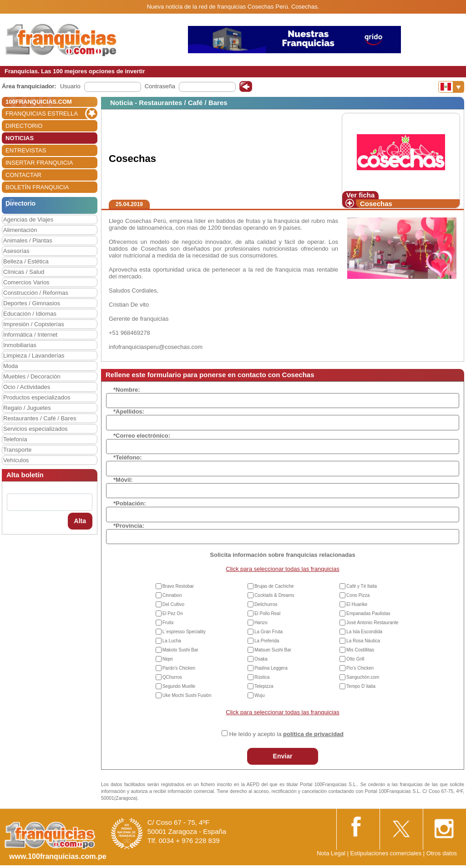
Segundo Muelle (179, 686)
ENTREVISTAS (26, 150)
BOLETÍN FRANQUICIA (37, 187)
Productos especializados (37, 397)
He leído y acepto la (286, 734)
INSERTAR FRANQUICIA (39, 163)
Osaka (261, 659)
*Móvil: (123, 480)
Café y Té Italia (362, 586)
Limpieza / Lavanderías (34, 356)
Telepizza (264, 686)
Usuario (70, 86)
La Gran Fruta (268, 632)
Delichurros (266, 604)
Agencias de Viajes (28, 220)
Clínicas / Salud (24, 272)
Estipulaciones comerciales (386, 853)
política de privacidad (313, 734)
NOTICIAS (20, 138)
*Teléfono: (128, 457)
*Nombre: (127, 390)
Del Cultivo (173, 604)
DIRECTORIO (24, 126)
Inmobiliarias (20, 345)
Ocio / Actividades (27, 387)
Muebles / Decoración (32, 376)
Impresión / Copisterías (34, 324)
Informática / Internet (30, 335)
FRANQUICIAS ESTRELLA (42, 114)
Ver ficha (361, 195)
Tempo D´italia (361, 686)
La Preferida (267, 641)
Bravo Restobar (178, 586)
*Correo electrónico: (142, 436)
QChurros (172, 677)
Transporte (17, 450)
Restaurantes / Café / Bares (40, 418)
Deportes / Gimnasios (32, 303)
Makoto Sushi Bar (180, 650)
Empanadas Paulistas (368, 613)
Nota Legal (331, 853)
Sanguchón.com (363, 677)
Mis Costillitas (360, 650)
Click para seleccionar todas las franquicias (282, 569)
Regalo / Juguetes (27, 408)
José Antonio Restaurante (372, 623)
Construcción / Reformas (36, 293)
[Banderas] (451, 87)
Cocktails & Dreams (274, 595)
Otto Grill (355, 659)
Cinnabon (172, 595)
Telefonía (15, 439)
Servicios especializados (35, 429)
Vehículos (16, 460)
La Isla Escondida (364, 632)
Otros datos (442, 853)
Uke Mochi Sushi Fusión (187, 695)
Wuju (260, 695)
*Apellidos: (129, 411)
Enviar (283, 756)
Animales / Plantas (28, 240)
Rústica (262, 677)
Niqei (168, 659)
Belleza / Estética (26, 261)
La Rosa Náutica (363, 641)
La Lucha (172, 641)
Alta (80, 521)
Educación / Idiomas (30, 314)
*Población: (130, 503)
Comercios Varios (26, 282)
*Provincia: (129, 526)
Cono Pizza (358, 595)
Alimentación (20, 230)
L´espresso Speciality (184, 632)
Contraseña (160, 86)
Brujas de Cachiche (274, 586)
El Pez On (173, 613)
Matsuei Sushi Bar (273, 650)
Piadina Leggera (271, 668)
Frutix (168, 623)
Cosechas (376, 204)
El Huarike (357, 604)
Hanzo (261, 623)
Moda (11, 366)
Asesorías (16, 251)
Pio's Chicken (360, 668)
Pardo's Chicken (179, 668)
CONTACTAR (23, 175)
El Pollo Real (267, 613)
